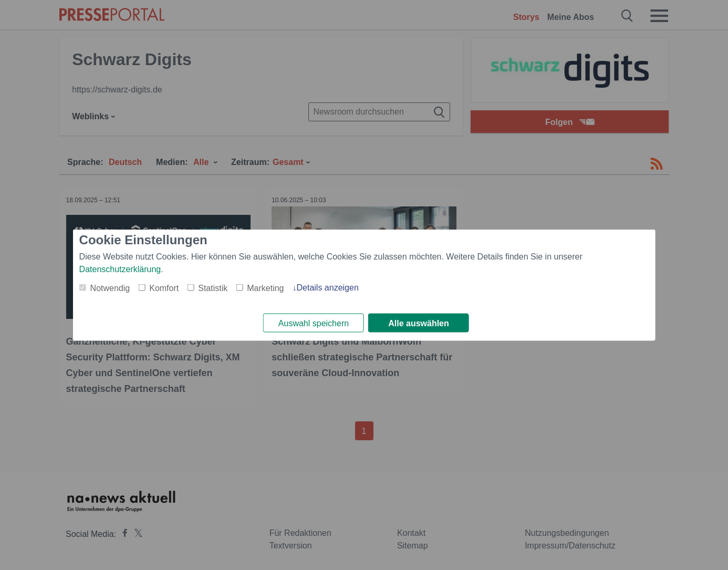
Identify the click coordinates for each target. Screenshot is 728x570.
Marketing (265, 287)
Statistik (213, 287)
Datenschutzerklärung (120, 268)
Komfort (164, 287)
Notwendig (110, 287)
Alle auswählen (419, 323)
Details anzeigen (327, 287)
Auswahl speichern (314, 323)
